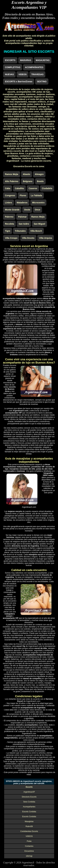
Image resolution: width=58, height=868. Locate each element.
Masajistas (29, 821)
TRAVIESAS (37, 74)
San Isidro (24, 224)
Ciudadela (47, 188)
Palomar (22, 217)
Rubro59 (29, 826)
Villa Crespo (11, 238)
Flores (23, 195)
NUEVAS (9, 74)
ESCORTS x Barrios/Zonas (19, 81)
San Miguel (39, 224)
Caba (8, 188)
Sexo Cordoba (29, 802)
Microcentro (38, 203)
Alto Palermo (12, 181)
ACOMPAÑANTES (34, 67)
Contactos (29, 846)
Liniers (9, 203)
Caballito (19, 188)
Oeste (27, 210)
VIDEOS (23, 74)
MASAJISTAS (43, 60)
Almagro (39, 174)
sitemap (29, 856)
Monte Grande (12, 210)
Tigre (8, 231)
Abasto (27, 174)
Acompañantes (29, 807)
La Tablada (36, 195)
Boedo (40, 181)
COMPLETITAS (13, 67)
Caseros (33, 188)
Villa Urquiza (46, 238)
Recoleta (9, 224)
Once (38, 210)
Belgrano (28, 181)
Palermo (9, 217)
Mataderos (22, 203)
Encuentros (29, 851)
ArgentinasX (28, 863)
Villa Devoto (28, 238)
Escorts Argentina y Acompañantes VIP (29, 5)
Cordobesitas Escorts (29, 831)
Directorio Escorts (29, 797)
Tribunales (20, 231)
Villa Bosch (36, 231)
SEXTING (42, 81)
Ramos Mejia (12, 174)
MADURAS (26, 60)
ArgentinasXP (29, 792)
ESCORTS (10, 60)
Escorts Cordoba (29, 812)
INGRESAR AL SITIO (29, 52)
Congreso (10, 195)
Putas (29, 841)
